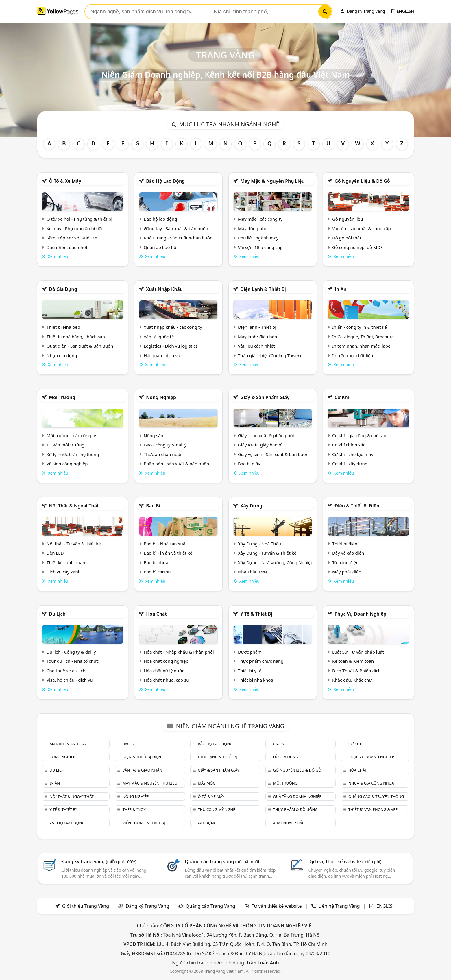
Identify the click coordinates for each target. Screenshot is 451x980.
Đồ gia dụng (63, 289)
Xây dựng (251, 506)
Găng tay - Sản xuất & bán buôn (176, 228)
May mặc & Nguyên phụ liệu (272, 181)
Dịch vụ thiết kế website (345, 861)
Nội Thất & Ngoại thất (74, 506)
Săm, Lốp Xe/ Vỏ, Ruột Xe (72, 238)
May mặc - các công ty (260, 219)
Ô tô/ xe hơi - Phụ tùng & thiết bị (80, 219)
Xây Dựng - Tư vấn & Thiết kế (267, 553)
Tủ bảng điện (345, 562)
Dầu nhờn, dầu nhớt (67, 247)
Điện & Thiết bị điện (357, 506)
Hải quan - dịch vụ (162, 355)
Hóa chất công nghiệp (166, 661)
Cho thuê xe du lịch (66, 671)
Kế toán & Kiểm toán (353, 661)
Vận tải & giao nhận (142, 770)
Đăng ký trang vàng (99, 861)
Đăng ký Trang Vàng (363, 11)
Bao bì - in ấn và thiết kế (168, 553)
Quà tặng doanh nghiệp (297, 796)
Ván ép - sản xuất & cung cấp (362, 228)
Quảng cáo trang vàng (223, 861)
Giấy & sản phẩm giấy (265, 397)
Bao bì (153, 506)
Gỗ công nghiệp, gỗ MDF (357, 247)
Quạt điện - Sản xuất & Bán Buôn (80, 346)
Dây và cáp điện (348, 553)
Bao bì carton (157, 572)
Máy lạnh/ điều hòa (257, 337)
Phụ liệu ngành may (258, 238)
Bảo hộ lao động (165, 181)
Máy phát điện (347, 572)
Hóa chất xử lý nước (164, 671)
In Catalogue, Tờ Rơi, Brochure (363, 337)
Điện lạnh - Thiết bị (257, 327)
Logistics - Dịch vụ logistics (171, 346)
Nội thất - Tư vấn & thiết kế (74, 544)
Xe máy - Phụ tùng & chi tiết (75, 228)
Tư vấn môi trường (65, 445)
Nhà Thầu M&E (253, 572)
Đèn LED (55, 553)
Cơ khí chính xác (349, 445)
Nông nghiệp (161, 397)
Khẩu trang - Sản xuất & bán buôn (178, 238)
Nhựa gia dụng (62, 355)
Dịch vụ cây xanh (64, 572)
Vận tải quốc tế (159, 337)
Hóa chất (156, 614)
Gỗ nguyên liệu (348, 219)
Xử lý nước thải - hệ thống (73, 454)
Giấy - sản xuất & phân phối (266, 435)
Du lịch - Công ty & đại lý (71, 652)
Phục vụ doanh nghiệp (360, 614)
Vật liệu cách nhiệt (256, 346)
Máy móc (206, 783)
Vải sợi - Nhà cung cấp (260, 247)
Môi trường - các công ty (71, 435)
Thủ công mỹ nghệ (216, 809)
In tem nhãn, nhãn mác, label (362, 346)
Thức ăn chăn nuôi (162, 454)
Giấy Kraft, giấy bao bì (260, 445)
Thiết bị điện (345, 544)
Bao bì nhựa (156, 562)
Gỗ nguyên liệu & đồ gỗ (362, 181)
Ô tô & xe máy (65, 181)
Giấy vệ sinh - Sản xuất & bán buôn (273, 454)
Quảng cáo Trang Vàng (210, 906)
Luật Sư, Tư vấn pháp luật (358, 652)
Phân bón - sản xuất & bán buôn (176, 464)
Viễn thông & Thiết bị (144, 823)
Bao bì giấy (249, 464)
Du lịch (57, 614)
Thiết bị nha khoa (256, 680)
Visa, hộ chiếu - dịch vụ (70, 680)
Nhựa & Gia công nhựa (371, 783)
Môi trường (62, 397)
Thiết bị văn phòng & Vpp (373, 809)
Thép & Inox (134, 809)
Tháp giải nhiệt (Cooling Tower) (269, 355)
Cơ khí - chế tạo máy (353, 454)
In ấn (340, 289)
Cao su (280, 744)
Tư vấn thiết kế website (277, 906)
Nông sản (154, 435)
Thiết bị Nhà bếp (63, 327)
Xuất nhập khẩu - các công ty (173, 327)
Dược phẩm (250, 652)
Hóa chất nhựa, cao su (166, 680)
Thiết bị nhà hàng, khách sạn (76, 337)
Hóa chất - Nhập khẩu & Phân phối (179, 652)
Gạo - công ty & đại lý (165, 445)
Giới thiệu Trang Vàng (86, 906)
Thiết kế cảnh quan (66, 562)
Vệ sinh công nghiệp (67, 464)
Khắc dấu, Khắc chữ (352, 680)
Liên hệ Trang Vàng (339, 906)
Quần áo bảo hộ (160, 247)
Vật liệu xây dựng (67, 823)
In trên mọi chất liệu (353, 355)
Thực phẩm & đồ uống (295, 809)
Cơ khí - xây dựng (350, 464)
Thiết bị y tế (250, 671)
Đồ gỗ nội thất (347, 238)
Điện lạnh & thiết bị (263, 289)
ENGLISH (403, 11)
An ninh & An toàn (68, 744)
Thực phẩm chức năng (261, 661)
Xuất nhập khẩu (164, 289)
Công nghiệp (62, 757)
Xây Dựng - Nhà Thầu (259, 544)
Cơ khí (342, 397)
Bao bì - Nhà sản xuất (165, 544)
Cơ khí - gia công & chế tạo (359, 435)
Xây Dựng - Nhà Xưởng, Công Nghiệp (276, 562)
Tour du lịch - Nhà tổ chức (73, 661)
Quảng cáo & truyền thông (376, 796)
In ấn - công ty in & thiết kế (359, 327)
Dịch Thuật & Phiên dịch (356, 671)
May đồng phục (254, 228)
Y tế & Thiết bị (256, 614)
